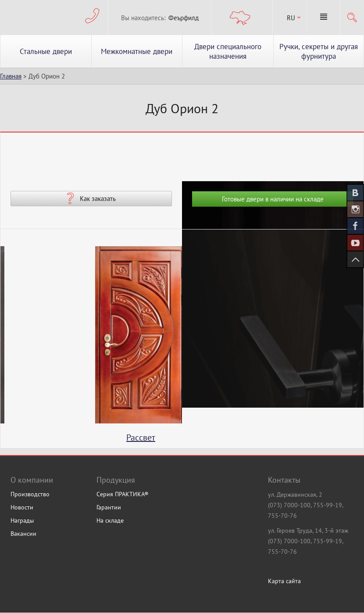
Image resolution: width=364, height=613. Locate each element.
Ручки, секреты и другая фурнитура (319, 51)
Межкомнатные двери (137, 51)
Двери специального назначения (228, 51)
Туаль (91, 437)
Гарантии (109, 507)
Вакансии (23, 534)
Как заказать (98, 199)
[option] (91, 347)
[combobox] (290, 18)
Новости (22, 507)
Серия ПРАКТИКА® (123, 494)
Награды (22, 520)
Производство (30, 494)
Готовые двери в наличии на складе (273, 199)
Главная (11, 76)
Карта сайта (284, 581)
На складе (110, 520)
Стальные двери (46, 51)
